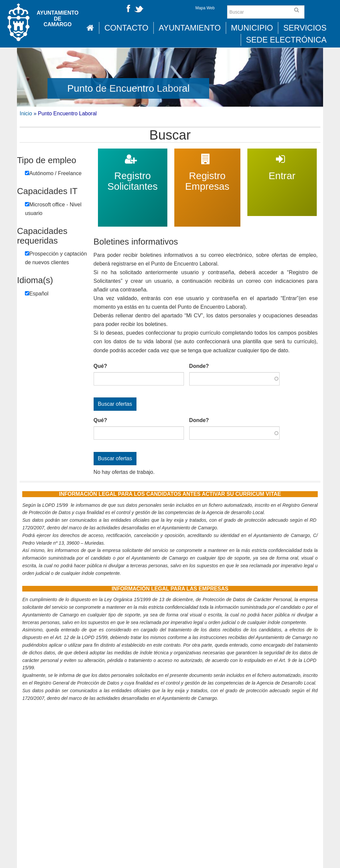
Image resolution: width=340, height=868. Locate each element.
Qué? (100, 366)
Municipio (252, 28)
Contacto (126, 28)
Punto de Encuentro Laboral (129, 88)
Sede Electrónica (286, 40)
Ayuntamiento (190, 28)
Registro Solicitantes (132, 153)
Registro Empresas (207, 153)
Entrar (282, 153)
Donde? (199, 366)
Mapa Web (205, 8)
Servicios (305, 28)
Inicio (26, 113)
